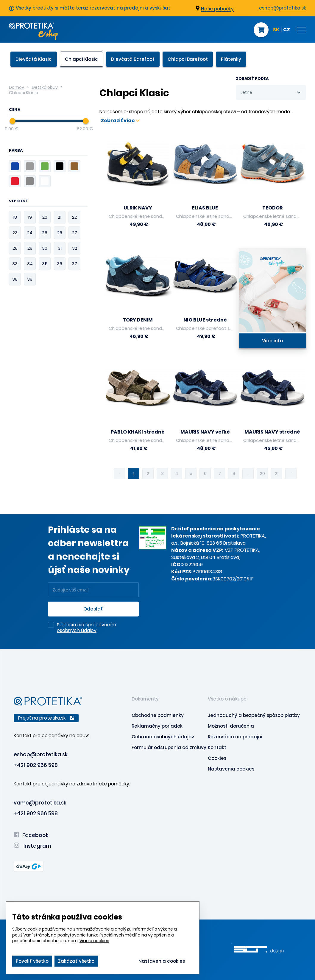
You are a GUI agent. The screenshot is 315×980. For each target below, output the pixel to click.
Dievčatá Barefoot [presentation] (133, 59)
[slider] (13, 121)
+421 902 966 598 (36, 765)
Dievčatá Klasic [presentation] (34, 59)
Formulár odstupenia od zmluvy (169, 747)
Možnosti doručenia (231, 726)
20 (262, 473)
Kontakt (217, 747)
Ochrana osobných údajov (163, 737)
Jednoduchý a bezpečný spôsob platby (254, 715)
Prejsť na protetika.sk (46, 718)
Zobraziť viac (120, 121)
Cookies (217, 758)
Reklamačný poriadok (157, 726)
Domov (17, 87)
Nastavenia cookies (231, 769)
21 (277, 473)
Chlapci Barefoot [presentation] (188, 59)
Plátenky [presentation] (231, 59)
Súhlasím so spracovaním (86, 628)
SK (276, 30)
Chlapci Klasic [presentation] (81, 59)
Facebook (31, 835)
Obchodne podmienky (158, 715)
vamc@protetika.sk (40, 803)
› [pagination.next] (291, 473)
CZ (287, 30)
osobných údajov (77, 630)
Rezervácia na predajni (235, 737)
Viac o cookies (94, 941)
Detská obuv (45, 87)
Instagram (32, 846)
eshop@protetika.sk (283, 8)
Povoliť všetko (32, 961)
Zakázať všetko (76, 961)
